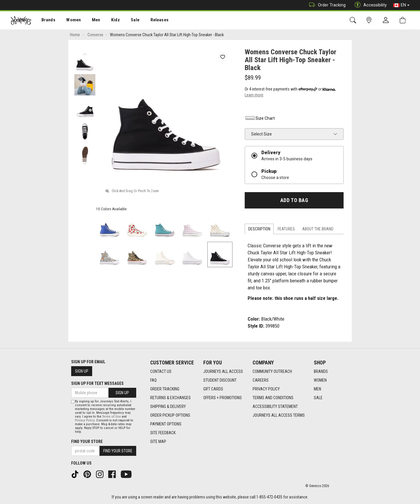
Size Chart (260, 118)
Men (90, 21)
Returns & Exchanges (170, 398)
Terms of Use (111, 417)
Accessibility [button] (369, 5)
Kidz (109, 21)
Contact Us (161, 371)
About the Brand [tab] (318, 229)
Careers (261, 380)
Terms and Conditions (273, 398)
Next (85, 162)
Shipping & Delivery (168, 406)
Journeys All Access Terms (279, 415)
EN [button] (401, 5)
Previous (85, 53)
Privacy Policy (266, 389)
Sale (128, 21)
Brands (45, 21)
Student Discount (220, 380)
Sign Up (82, 371)
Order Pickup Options (170, 415)
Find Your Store (87, 442)
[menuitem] (45, 21)
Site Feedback (163, 433)
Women (69, 21)
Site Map (158, 442)
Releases (151, 21)
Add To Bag (294, 200)
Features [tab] (286, 229)
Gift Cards (213, 389)
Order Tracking (326, 5)
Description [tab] (259, 229)
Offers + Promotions (223, 398)
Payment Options (166, 424)
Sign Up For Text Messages (97, 383)
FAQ (153, 380)
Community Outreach (272, 371)
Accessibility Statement (275, 406)
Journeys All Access (223, 371)
